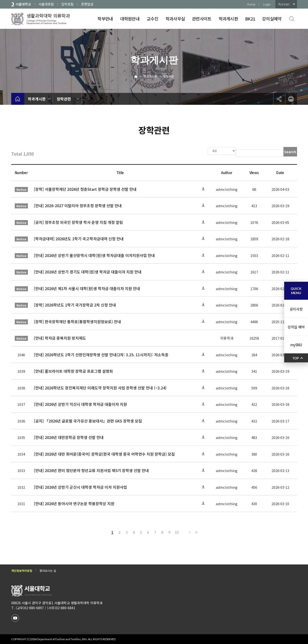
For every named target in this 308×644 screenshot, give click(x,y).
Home (251, 4)
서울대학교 (23, 4)
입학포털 (67, 4)
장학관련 (168, 76)
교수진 (153, 19)
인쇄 (291, 99)
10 (177, 532)
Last (196, 532)
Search (290, 152)
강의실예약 (272, 19)
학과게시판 (228, 19)
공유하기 (279, 99)
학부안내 (105, 19)
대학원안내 (130, 19)
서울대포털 (46, 4)
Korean (284, 4)
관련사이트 (202, 19)
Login (267, 4)
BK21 (250, 19)
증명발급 (87, 4)
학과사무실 (175, 19)
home (18, 99)
